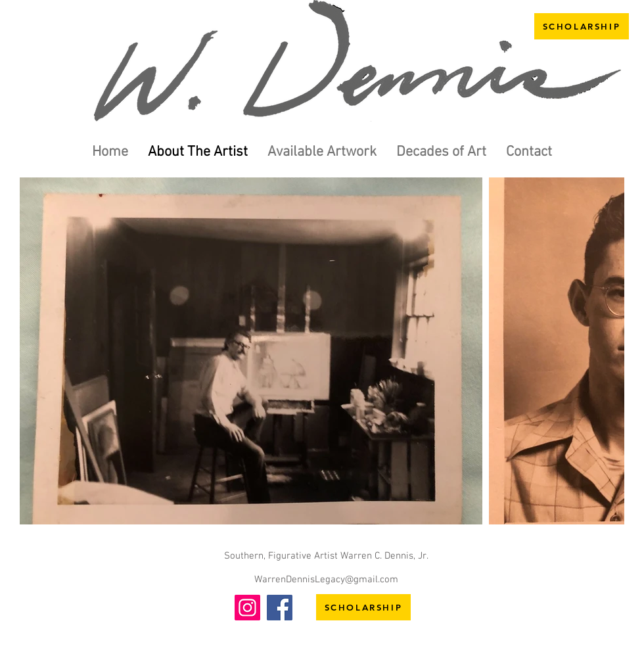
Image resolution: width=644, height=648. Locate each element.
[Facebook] (280, 608)
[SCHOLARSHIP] (582, 26)
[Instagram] (247, 608)
